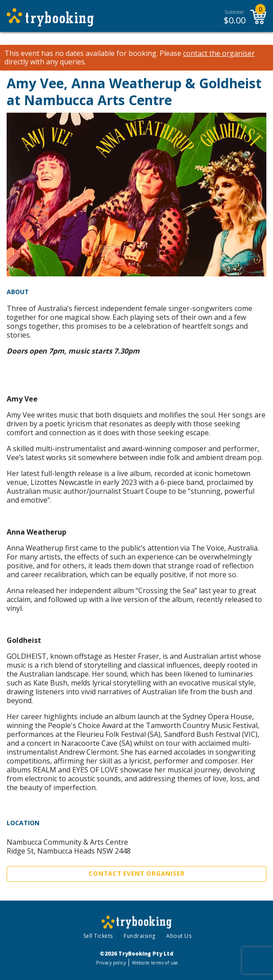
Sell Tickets (98, 936)
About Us (179, 936)
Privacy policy (111, 963)
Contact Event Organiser (137, 874)
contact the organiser (219, 53)
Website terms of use (155, 963)
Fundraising (140, 936)
